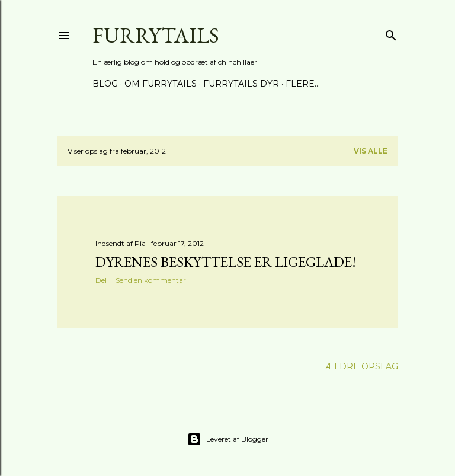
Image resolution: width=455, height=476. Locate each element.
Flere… (303, 84)
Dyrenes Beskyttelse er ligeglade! (226, 262)
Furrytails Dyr (241, 84)
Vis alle (371, 151)
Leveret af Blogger (228, 439)
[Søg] (391, 33)
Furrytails (156, 35)
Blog (105, 84)
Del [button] (101, 280)
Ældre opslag (362, 366)
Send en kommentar (151, 280)
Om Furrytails (161, 84)
